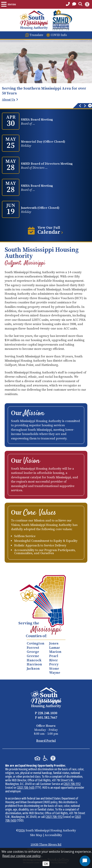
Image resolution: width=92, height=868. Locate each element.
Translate (36, 35)
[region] (46, 97)
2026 (22, 830)
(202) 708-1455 (26, 788)
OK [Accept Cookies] (46, 864)
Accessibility (53, 835)
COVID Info (59, 35)
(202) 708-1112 (72, 784)
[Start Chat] (85, 861)
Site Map (36, 835)
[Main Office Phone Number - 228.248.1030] (68, 4)
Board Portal (46, 741)
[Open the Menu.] (9, 4)
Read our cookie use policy (21, 856)
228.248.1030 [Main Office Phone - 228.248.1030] (47, 713)
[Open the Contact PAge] (74, 4)
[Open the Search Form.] (80, 4)
